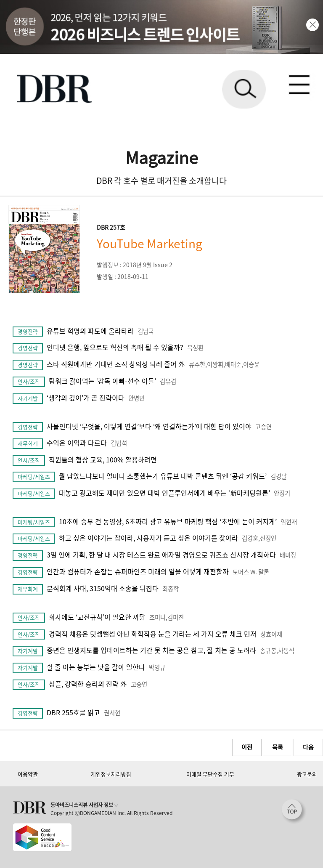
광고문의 (307, 774)
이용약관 (28, 774)
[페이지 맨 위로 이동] (294, 812)
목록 (278, 747)
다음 (308, 747)
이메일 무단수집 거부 (210, 774)
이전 (247, 747)
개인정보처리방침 (111, 774)
